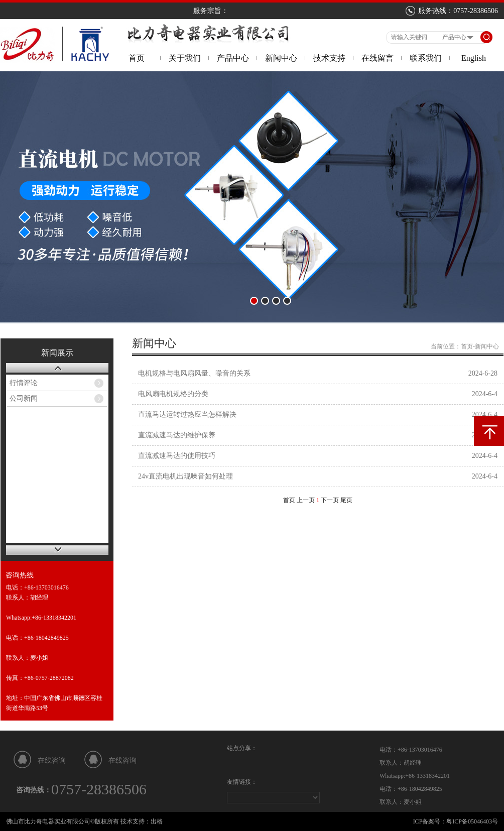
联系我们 (426, 58)
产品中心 (233, 58)
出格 (157, 821)
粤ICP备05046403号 (472, 821)
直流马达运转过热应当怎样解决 (187, 414)
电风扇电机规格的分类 (173, 394)
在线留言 (377, 58)
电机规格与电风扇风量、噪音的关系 (194, 373)
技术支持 (329, 58)
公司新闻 (24, 398)
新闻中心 (281, 58)
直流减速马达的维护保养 (177, 435)
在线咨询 (52, 760)
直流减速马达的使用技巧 (177, 456)
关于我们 (185, 58)
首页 (137, 58)
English (474, 58)
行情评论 (24, 383)
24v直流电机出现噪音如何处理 (185, 476)
